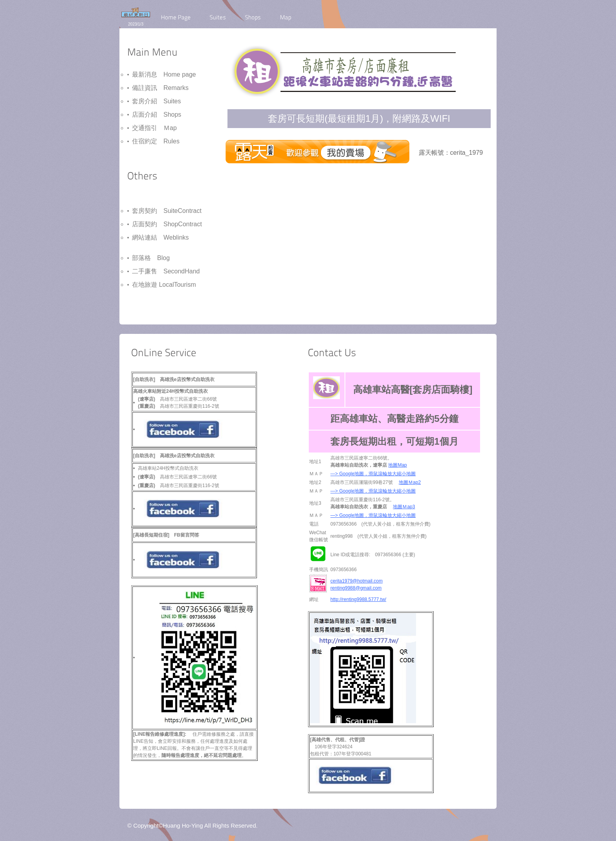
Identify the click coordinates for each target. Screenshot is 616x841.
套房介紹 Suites (156, 101)
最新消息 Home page (164, 74)
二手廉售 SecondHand (166, 271)
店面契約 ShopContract (167, 224)
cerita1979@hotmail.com (357, 581)
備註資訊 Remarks (160, 88)
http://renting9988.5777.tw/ (358, 599)
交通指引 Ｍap (154, 128)
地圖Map (397, 465)
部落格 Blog (151, 258)
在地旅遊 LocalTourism (164, 285)
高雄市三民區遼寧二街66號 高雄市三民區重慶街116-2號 (179, 403)
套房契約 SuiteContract (167, 211)
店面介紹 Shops (157, 115)
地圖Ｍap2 (410, 482)
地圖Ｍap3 (404, 507)
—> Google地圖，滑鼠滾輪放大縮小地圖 (373, 474)
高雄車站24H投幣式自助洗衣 (168, 468)
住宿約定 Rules (156, 141)
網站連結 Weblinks (160, 237)
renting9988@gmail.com (356, 588)
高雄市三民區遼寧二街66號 (177, 477)
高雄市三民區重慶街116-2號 (179, 486)
